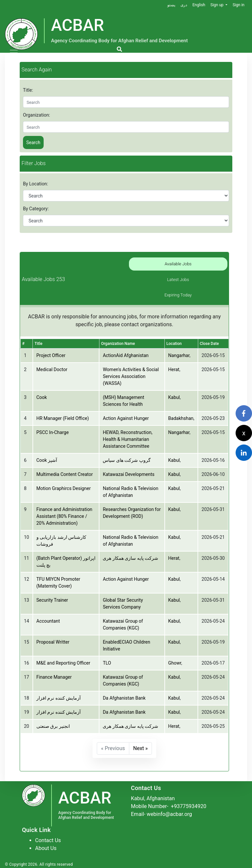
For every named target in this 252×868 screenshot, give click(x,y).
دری (184, 5)
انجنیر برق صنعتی (53, 726)
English (199, 5)
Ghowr (175, 663)
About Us (46, 848)
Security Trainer (52, 600)
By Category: (36, 209)
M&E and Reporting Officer (63, 663)
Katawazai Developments (128, 474)
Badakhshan (181, 418)
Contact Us (48, 840)
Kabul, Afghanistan (153, 798)
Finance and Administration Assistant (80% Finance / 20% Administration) (64, 516)
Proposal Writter (53, 642)
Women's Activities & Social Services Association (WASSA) (131, 376)
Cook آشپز (47, 460)
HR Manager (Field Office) (63, 418)
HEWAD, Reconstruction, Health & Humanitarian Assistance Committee (127, 439)
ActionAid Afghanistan (126, 355)
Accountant (48, 621)
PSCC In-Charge (53, 432)
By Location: (35, 184)
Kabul (174, 397)
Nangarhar (179, 355)
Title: (28, 90)
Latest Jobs (178, 280)
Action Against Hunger (126, 418)
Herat (174, 369)
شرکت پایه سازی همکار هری (130, 558)
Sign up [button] (217, 5)
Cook (42, 397)
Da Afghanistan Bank (124, 698)
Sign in (239, 5)
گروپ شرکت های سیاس (126, 460)
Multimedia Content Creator (65, 474)
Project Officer (51, 355)
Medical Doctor (52, 369)
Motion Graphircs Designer (64, 488)
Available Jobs (178, 264)
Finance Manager (54, 677)
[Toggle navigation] (14, 53)
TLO (107, 663)
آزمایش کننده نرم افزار (59, 698)
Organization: (37, 115)
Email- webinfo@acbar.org (161, 814)
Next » (141, 748)
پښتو (171, 5)
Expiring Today (178, 295)
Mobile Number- (169, 806)
